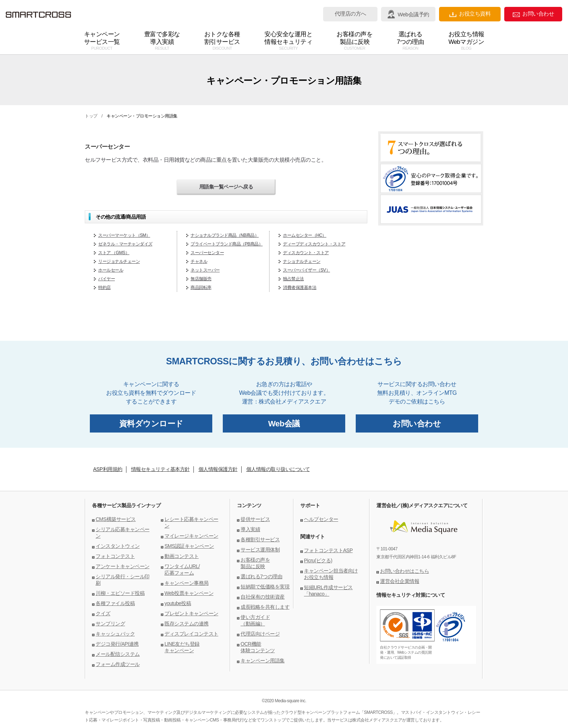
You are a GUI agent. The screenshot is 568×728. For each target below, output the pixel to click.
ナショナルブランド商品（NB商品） (225, 235)
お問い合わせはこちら (404, 571)
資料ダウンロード (151, 424)
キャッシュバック (115, 634)
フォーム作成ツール (118, 664)
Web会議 (284, 424)
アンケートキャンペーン (123, 566)
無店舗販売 (201, 279)
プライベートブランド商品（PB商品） (227, 244)
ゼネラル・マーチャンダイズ (125, 244)
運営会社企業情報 (400, 581)
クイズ (103, 613)
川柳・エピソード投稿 (120, 593)
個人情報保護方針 (218, 469)
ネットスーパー (205, 270)
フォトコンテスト (115, 556)
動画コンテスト (182, 556)
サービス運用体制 (260, 550)
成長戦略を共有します (265, 607)
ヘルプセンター (321, 519)
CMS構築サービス (116, 519)
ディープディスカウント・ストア (314, 244)
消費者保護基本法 (300, 288)
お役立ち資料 (470, 14)
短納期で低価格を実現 (265, 587)
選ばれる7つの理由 (261, 576)
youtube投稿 (178, 603)
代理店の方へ (350, 14)
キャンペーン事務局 (187, 583)
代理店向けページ (260, 634)
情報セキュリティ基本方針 (160, 469)
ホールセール (111, 270)
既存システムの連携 (187, 624)
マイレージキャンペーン (191, 536)
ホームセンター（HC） (305, 235)
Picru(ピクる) (318, 561)
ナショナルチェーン (302, 261)
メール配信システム (118, 654)
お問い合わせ (533, 14)
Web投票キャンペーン (189, 593)
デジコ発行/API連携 (117, 644)
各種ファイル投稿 (115, 603)
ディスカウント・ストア (306, 253)
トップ (91, 116)
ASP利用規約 (108, 469)
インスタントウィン (118, 546)
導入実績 (250, 529)
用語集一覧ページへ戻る (226, 187)
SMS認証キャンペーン (189, 546)
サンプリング (110, 624)
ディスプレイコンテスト (191, 634)
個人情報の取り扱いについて (278, 469)
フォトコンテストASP (328, 550)
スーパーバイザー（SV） (306, 270)
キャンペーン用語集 (263, 661)
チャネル (199, 261)
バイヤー (106, 279)
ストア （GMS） (114, 253)
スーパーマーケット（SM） (124, 235)
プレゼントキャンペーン (191, 613)
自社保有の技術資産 (263, 597)
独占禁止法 (293, 279)
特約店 (105, 288)
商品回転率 (201, 288)
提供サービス (255, 519)
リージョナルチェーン (119, 261)
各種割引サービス (260, 539)
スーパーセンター (207, 253)
